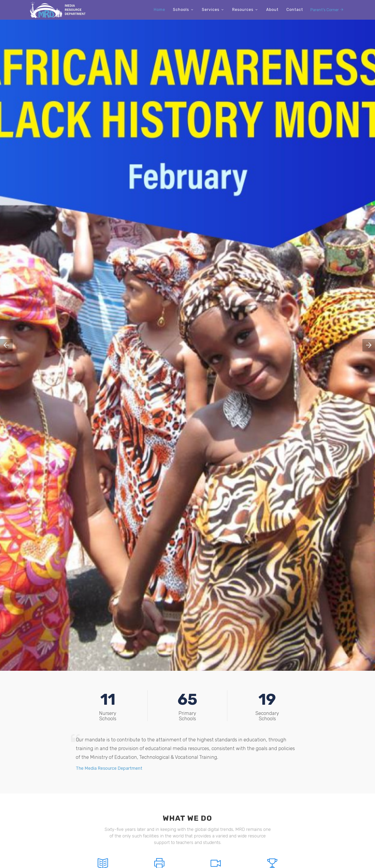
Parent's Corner (327, 9)
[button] (6, 345)
